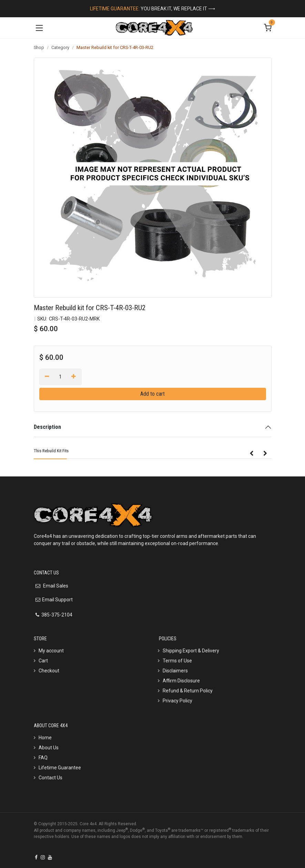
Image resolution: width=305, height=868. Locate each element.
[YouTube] (50, 857)
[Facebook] (36, 857)
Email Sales (55, 586)
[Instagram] (43, 857)
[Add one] (74, 377)
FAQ (43, 758)
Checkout (49, 671)
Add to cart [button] (152, 394)
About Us (49, 748)
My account (51, 651)
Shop (39, 47)
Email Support (57, 600)
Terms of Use (177, 661)
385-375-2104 (57, 615)
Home (45, 738)
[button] (251, 454)
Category (60, 47)
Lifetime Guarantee (60, 768)
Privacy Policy (177, 701)
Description (47, 427)
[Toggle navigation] (39, 28)
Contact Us (50, 778)
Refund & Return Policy (188, 691)
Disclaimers (175, 671)
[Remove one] (47, 377)
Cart (43, 661)
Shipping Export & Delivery (191, 651)
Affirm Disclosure (181, 681)
